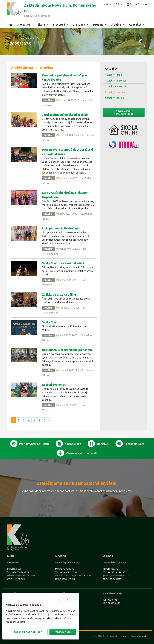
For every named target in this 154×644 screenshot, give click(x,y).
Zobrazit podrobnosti (28, 632)
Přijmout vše (63, 632)
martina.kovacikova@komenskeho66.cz (74, 575)
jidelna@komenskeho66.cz (116, 575)
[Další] (49, 420)
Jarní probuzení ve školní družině (65, 115)
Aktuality (26, 38)
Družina (41, 38)
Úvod (13, 38)
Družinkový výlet (54, 385)
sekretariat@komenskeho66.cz (22, 575)
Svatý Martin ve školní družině (63, 263)
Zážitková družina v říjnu (59, 294)
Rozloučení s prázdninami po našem (67, 350)
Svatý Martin (51, 322)
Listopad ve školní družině (60, 228)
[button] (108, 4)
